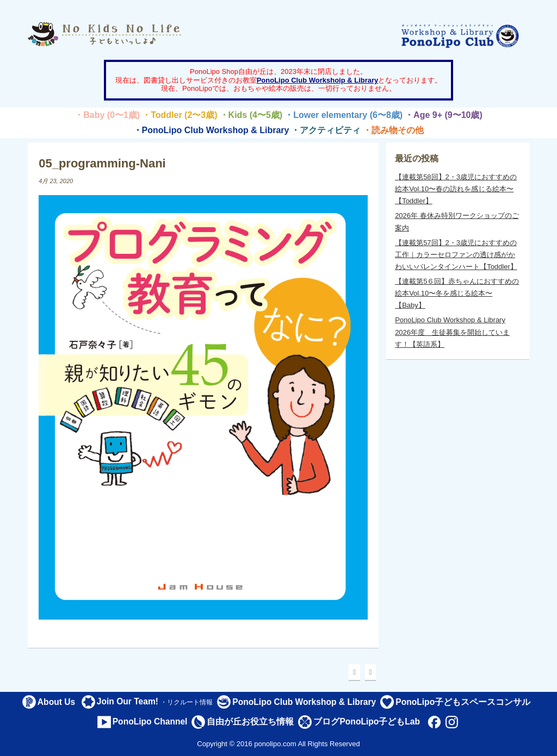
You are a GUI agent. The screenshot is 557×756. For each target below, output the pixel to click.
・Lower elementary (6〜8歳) (344, 115)
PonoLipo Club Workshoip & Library (318, 80)
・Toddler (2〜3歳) (180, 115)
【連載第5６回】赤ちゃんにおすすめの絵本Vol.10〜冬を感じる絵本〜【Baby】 (457, 293)
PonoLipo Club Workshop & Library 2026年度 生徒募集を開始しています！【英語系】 (452, 332)
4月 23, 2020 (56, 181)
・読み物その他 (393, 130)
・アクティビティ (326, 130)
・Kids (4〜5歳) (251, 115)
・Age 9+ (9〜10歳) (444, 115)
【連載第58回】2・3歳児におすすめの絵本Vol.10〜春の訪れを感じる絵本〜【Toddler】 (456, 189)
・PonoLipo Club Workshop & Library (211, 130)
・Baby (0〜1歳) (107, 115)
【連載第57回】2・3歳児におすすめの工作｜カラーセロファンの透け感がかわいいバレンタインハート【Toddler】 (456, 255)
